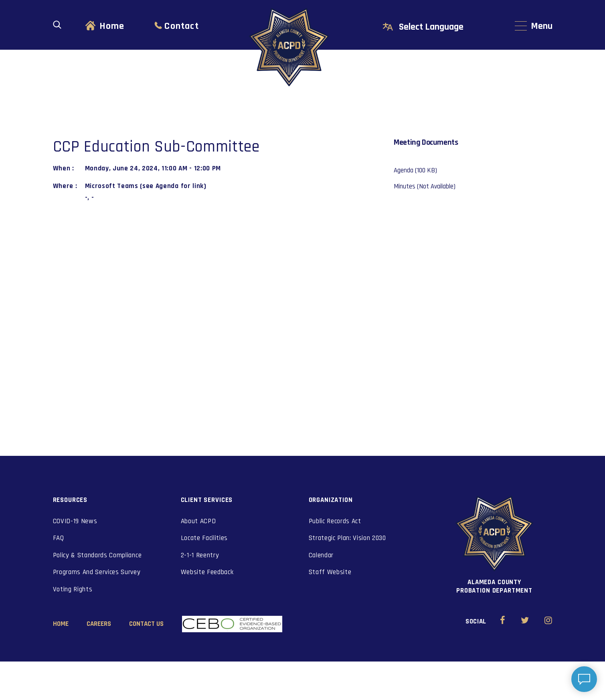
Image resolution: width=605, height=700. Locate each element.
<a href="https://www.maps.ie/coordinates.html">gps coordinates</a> (211, 294)
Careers (99, 624)
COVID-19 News (75, 521)
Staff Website (330, 572)
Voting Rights (73, 589)
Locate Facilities (204, 538)
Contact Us (146, 624)
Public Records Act (335, 521)
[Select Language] (440, 27)
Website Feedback (207, 572)
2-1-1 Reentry (200, 555)
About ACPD (198, 521)
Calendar (321, 555)
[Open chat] (584, 679)
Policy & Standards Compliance (97, 555)
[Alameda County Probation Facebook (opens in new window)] (503, 621)
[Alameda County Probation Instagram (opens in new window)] (548, 621)
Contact (181, 26)
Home (112, 26)
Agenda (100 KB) (415, 170)
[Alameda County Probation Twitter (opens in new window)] (525, 621)
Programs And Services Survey (97, 572)
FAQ (59, 538)
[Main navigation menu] (534, 26)
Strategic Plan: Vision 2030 (347, 538)
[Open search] (57, 25)
